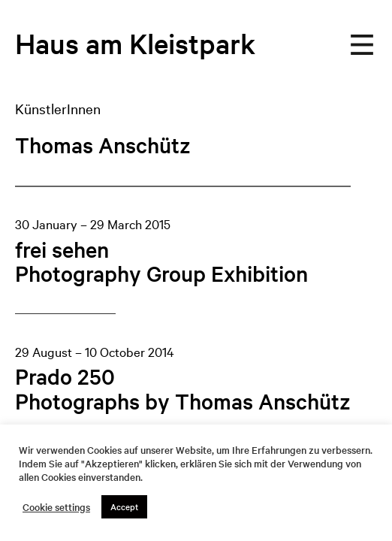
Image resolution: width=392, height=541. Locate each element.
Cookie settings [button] (56, 507)
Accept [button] (124, 506)
